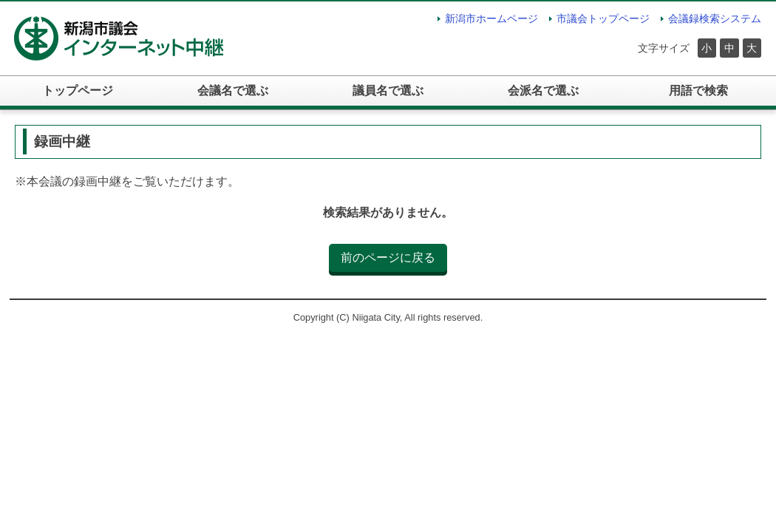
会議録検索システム (715, 18)
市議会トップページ (603, 18)
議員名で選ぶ (388, 91)
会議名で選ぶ (233, 91)
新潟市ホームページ (491, 18)
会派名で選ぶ (543, 91)
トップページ (78, 91)
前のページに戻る (388, 258)
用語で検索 (698, 91)
